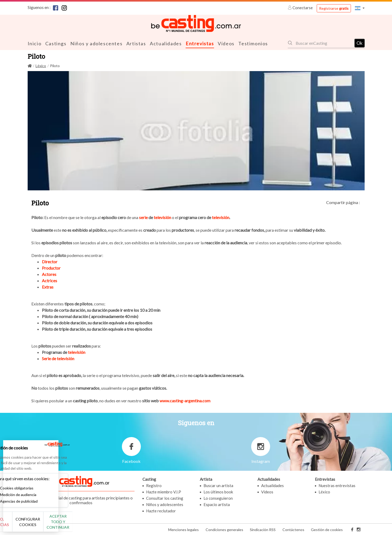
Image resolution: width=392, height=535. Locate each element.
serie (144, 217)
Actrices (49, 280)
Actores (49, 274)
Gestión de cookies (327, 529)
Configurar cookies (59, 524)
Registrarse (334, 8)
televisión (162, 217)
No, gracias (22, 525)
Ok (359, 43)
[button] (360, 8)
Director (50, 261)
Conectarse (301, 8)
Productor (51, 268)
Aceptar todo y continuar (95, 524)
